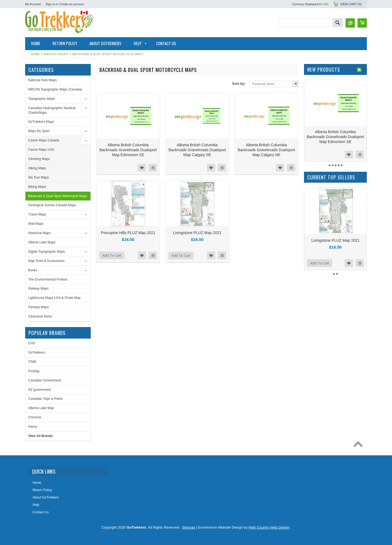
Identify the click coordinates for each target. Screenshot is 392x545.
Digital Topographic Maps (47, 252)
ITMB (32, 362)
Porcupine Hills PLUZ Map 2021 (128, 233)
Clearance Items (40, 316)
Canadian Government (45, 380)
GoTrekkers (37, 352)
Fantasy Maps (38, 307)
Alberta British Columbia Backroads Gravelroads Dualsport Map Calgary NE (266, 150)
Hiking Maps (37, 168)
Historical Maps (39, 233)
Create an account (71, 4)
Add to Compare (153, 168)
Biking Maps (37, 187)
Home (35, 54)
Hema (33, 427)
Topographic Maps (42, 99)
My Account (33, 4)
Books (33, 270)
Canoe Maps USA (41, 150)
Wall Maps (36, 224)
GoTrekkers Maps (41, 122)
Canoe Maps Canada (44, 140)
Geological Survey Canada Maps (52, 205)
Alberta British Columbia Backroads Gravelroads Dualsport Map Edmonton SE (128, 150)
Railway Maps (38, 288)
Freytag (34, 371)
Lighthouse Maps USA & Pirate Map (54, 298)
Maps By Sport (56, 54)
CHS (32, 343)
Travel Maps (37, 214)
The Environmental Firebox (48, 279)
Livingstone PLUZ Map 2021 (197, 233)
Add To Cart (112, 255)
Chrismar (35, 417)
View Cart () (351, 4)
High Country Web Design (269, 527)
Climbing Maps (39, 159)
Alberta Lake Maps (42, 242)
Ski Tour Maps (39, 177)
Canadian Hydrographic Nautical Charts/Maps (52, 110)
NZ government (40, 390)
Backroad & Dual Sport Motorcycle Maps (58, 196)
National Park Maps (43, 80)
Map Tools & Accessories (46, 261)
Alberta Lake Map (41, 408)
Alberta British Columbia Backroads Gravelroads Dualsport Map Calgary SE (197, 150)
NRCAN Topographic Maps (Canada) (55, 89)
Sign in (50, 4)
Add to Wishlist (142, 168)
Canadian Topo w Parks (46, 399)
